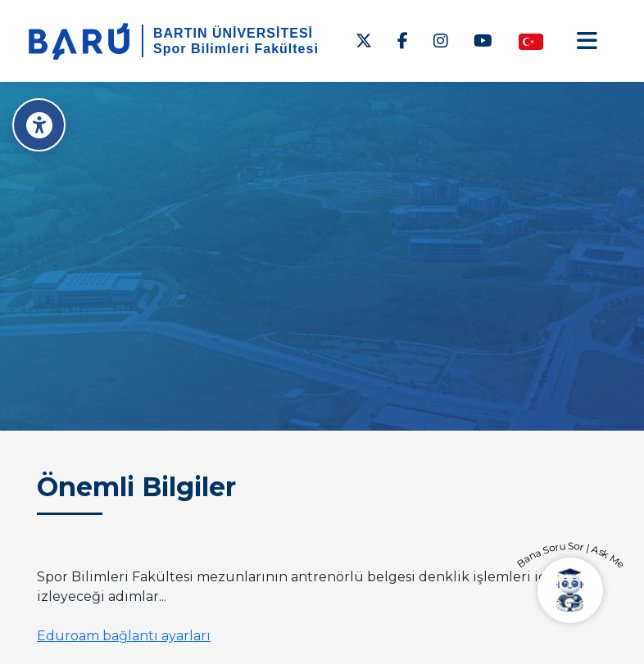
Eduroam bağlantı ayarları (124, 636)
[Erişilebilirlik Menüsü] (39, 125)
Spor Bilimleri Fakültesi (236, 49)
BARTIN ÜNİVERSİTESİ (233, 33)
